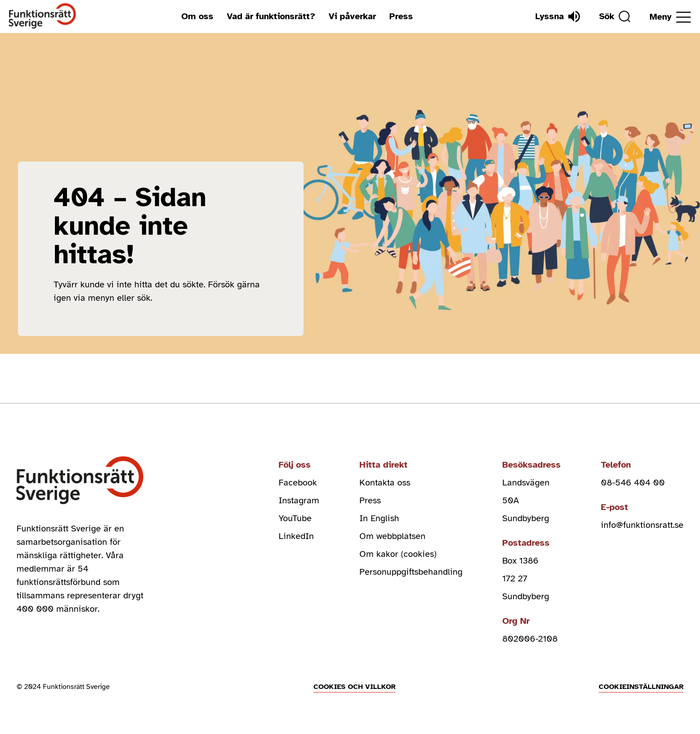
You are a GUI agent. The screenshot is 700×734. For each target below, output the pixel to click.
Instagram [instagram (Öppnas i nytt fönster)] (299, 500)
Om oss (197, 16)
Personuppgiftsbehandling (411, 572)
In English (379, 518)
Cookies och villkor (354, 687)
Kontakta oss (385, 483)
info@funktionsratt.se (642, 525)
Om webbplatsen (392, 536)
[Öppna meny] (670, 17)
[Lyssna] (558, 17)
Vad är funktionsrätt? (271, 16)
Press (401, 16)
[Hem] (43, 16)
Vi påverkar (352, 16)
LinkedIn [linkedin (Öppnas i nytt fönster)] (296, 536)
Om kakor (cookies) (398, 554)
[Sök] (615, 17)
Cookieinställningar (641, 687)
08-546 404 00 (633, 483)
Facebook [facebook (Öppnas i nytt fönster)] (298, 483)
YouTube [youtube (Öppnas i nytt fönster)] (295, 518)
